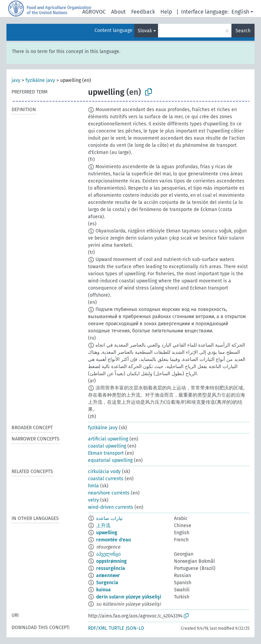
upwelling (107, 533)
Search (243, 31)
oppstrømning (111, 561)
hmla (93, 486)
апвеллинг (108, 576)
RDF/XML (98, 628)
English (240, 12)
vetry (93, 500)
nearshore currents (109, 493)
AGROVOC (94, 12)
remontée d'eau (114, 540)
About (118, 12)
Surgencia (107, 583)
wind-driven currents (111, 507)
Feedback (143, 12)
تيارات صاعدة (109, 518)
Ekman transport (106, 453)
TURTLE (116, 628)
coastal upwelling (107, 446)
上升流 (103, 526)
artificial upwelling (108, 439)
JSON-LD (135, 628)
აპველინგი (108, 554)
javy (16, 80)
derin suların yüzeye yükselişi (129, 597)
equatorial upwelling (110, 460)
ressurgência (111, 568)
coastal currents (106, 479)
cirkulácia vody (104, 472)
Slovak (145, 31)
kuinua (103, 590)
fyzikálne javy (40, 80)
